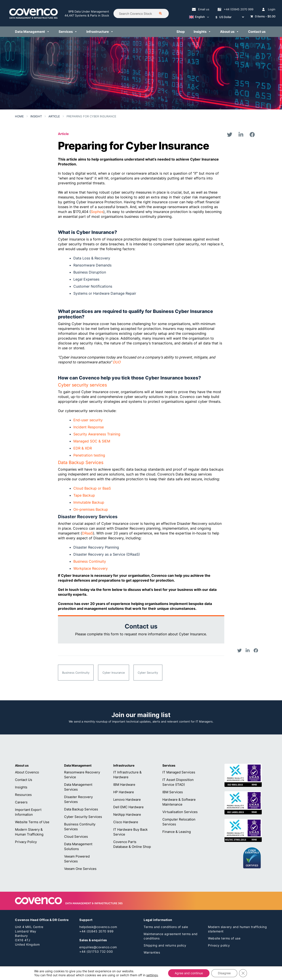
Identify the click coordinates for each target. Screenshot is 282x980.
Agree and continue (189, 973)
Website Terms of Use (32, 822)
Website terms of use (224, 938)
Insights (21, 787)
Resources (23, 795)
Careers (21, 802)
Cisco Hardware (126, 822)
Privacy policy (219, 945)
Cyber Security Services (83, 817)
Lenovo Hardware (127, 800)
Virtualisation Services (180, 812)
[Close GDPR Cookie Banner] (243, 973)
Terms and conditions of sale (166, 927)
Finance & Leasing (177, 832)
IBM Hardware (124, 785)
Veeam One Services (80, 869)
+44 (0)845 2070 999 (96, 931)
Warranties (152, 952)
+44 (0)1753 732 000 (96, 951)
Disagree (224, 973)
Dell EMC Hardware (128, 807)
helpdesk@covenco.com (98, 927)
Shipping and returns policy (165, 945)
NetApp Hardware (127, 815)
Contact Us (24, 780)
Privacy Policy (26, 842)
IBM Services (173, 792)
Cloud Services (76, 837)
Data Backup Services (81, 809)
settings (152, 975)
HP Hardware (124, 792)
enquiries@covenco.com (98, 947)
